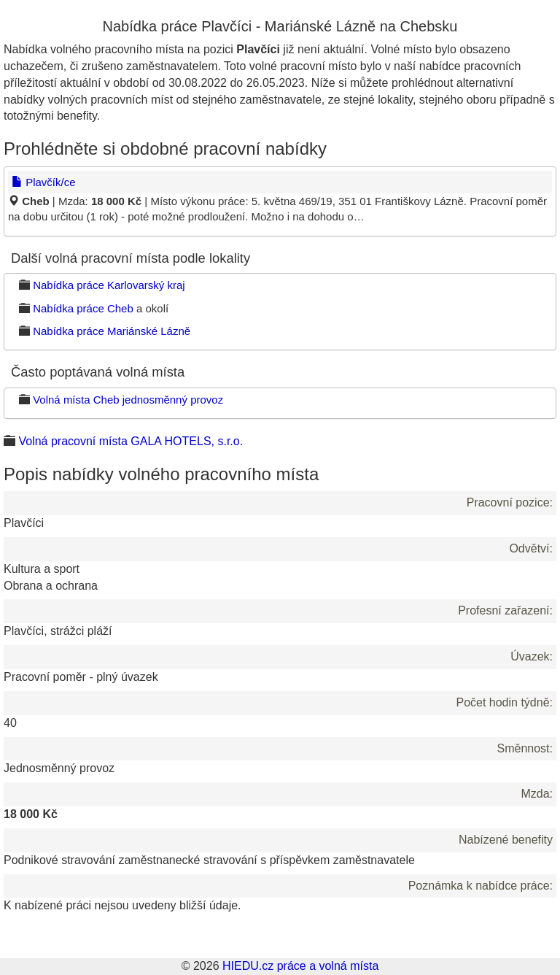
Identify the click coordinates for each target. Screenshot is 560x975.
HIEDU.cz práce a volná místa (300, 966)
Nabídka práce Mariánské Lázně (112, 331)
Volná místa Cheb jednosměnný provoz (128, 400)
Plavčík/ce (44, 182)
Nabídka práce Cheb (83, 308)
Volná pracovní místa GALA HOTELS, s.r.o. (131, 441)
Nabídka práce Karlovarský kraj (109, 285)
